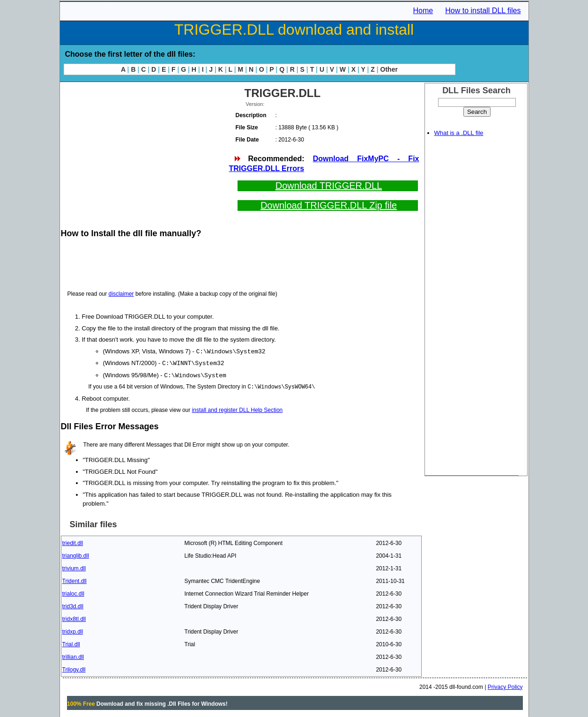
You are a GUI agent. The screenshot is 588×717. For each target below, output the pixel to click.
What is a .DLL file (459, 133)
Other (389, 69)
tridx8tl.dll (74, 618)
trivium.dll (74, 567)
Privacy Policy (505, 686)
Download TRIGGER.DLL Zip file (329, 205)
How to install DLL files (483, 11)
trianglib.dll (76, 554)
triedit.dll (73, 542)
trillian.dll (73, 656)
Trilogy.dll (74, 668)
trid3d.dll (73, 605)
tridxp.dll (73, 630)
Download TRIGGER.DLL (329, 186)
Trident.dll (74, 580)
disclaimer (121, 294)
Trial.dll (71, 643)
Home (423, 11)
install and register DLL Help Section (238, 409)
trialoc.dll (73, 592)
